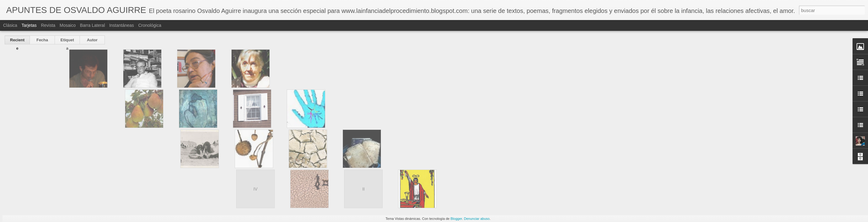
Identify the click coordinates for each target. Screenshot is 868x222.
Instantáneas (121, 25)
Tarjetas (29, 25)
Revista (48, 25)
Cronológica (150, 25)
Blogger (456, 219)
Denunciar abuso (477, 219)
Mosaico (68, 25)
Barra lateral (92, 25)
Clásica (10, 25)
